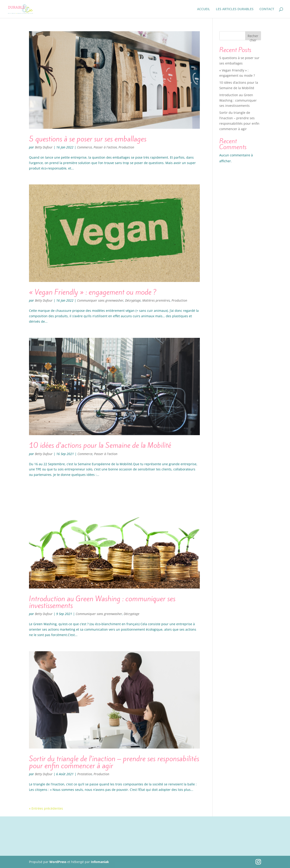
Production (126, 147)
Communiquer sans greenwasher (100, 300)
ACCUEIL (204, 9)
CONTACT (267, 9)
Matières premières (156, 300)
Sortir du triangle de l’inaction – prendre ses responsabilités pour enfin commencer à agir (114, 762)
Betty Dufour (44, 147)
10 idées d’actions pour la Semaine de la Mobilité (100, 445)
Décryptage (133, 300)
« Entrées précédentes (46, 808)
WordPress (58, 862)
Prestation (85, 774)
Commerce (85, 147)
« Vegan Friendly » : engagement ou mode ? (93, 292)
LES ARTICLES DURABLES (235, 9)
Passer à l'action (105, 147)
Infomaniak (100, 862)
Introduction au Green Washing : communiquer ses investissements (102, 602)
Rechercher (253, 37)
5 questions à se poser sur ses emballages (88, 139)
